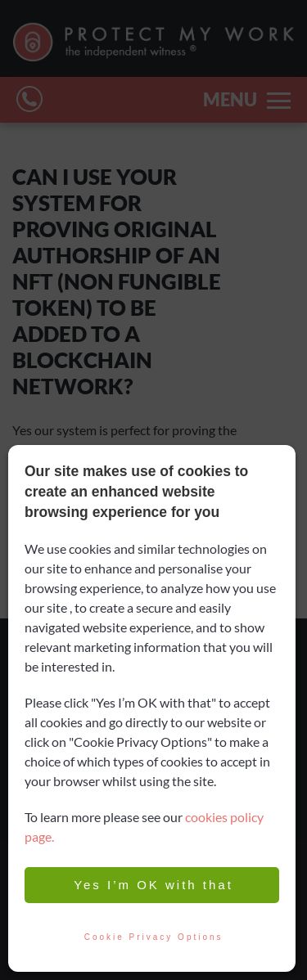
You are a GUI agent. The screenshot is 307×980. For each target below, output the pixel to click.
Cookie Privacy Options (152, 937)
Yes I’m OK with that (152, 885)
